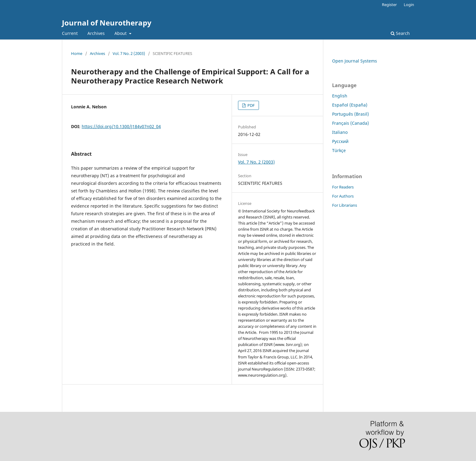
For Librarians (345, 205)
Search (400, 33)
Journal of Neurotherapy (107, 23)
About (121, 33)
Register (389, 5)
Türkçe (339, 150)
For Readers (343, 187)
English (340, 96)
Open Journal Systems (355, 61)
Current (70, 33)
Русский (340, 141)
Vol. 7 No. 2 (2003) (129, 53)
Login (409, 5)
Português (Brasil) (350, 114)
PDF (251, 105)
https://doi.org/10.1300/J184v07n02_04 (121, 126)
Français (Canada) (350, 123)
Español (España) (350, 105)
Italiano (340, 132)
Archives (96, 33)
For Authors (343, 196)
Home (77, 53)
